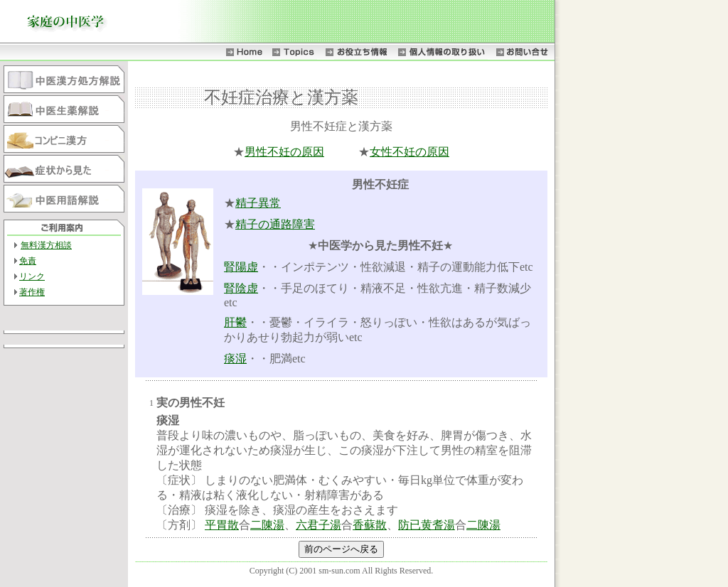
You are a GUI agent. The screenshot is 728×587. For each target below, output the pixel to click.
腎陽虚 (241, 267)
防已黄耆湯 (427, 525)
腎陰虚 (241, 288)
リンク (32, 276)
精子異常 (258, 203)
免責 (28, 261)
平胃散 (222, 525)
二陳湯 (267, 525)
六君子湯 (318, 525)
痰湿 (235, 359)
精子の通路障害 (275, 224)
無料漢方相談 (46, 245)
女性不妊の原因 (409, 152)
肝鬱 (235, 322)
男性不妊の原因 (284, 152)
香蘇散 (370, 525)
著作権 (32, 292)
